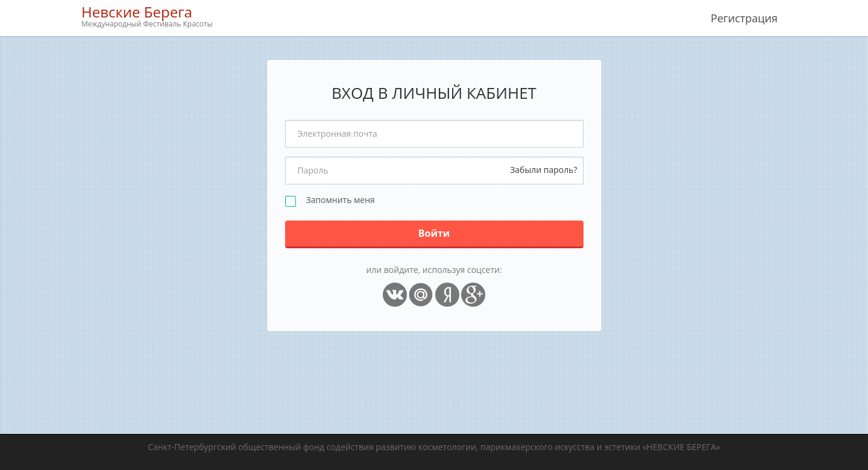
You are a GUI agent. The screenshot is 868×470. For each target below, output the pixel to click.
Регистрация (744, 18)
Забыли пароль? (543, 170)
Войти (434, 233)
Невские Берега (147, 16)
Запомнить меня (341, 200)
